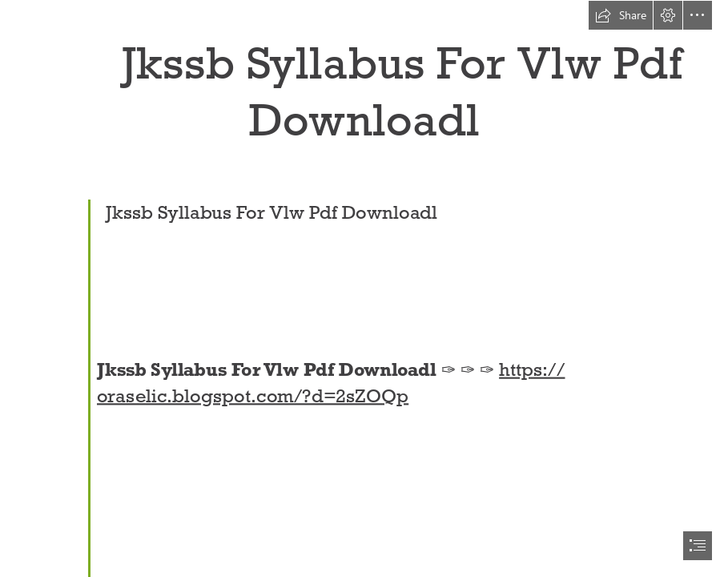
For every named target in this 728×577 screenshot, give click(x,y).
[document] (364, 288)
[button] (621, 15)
